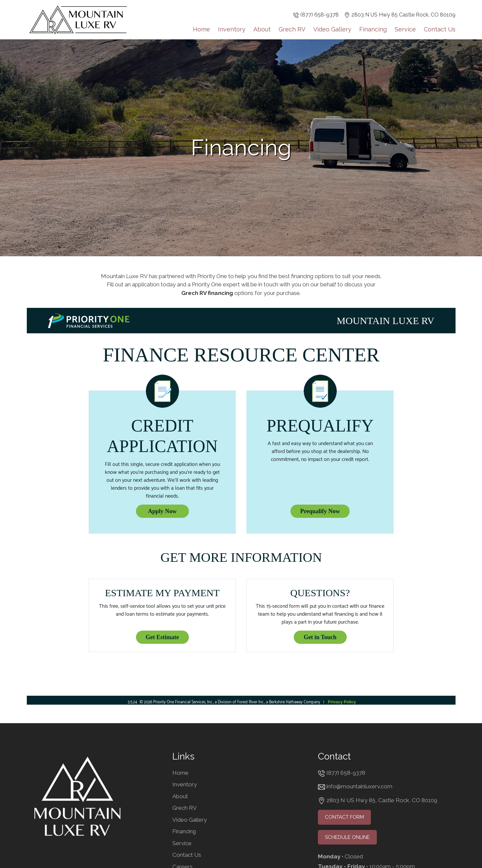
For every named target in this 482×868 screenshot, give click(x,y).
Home (201, 29)
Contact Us (440, 29)
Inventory (232, 29)
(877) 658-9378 (320, 15)
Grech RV (292, 29)
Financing (373, 29)
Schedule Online (347, 837)
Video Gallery (332, 29)
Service (405, 29)
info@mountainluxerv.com (359, 786)
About (262, 29)
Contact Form (344, 817)
